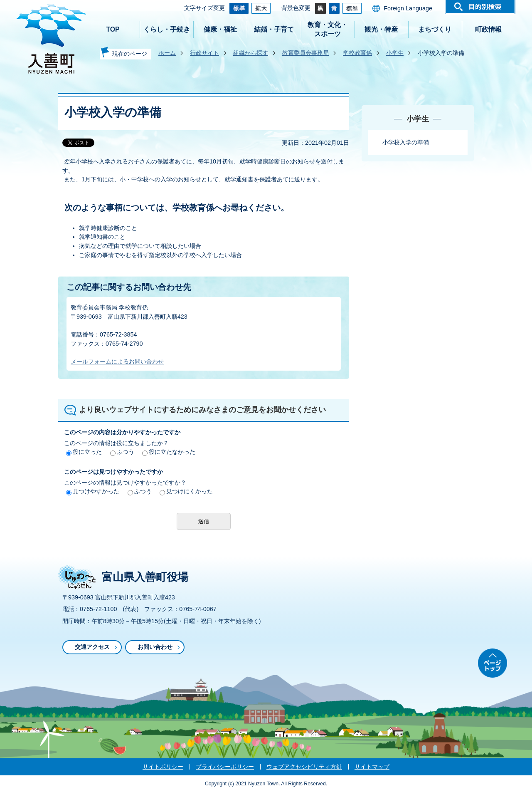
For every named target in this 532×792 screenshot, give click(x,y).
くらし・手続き (167, 29)
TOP (113, 29)
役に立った (84, 452)
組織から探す (251, 53)
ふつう (122, 452)
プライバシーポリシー (225, 767)
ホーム (167, 53)
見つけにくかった (186, 491)
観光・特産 (381, 29)
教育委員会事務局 (305, 53)
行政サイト (204, 53)
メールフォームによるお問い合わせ (117, 361)
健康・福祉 (220, 29)
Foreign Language (408, 8)
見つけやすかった (93, 491)
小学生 (395, 53)
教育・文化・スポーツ (328, 29)
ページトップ (493, 663)
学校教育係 (357, 53)
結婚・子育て (274, 29)
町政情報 (488, 29)
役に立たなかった (169, 452)
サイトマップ (372, 767)
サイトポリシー (163, 767)
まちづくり (435, 29)
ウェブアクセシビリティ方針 (304, 767)
